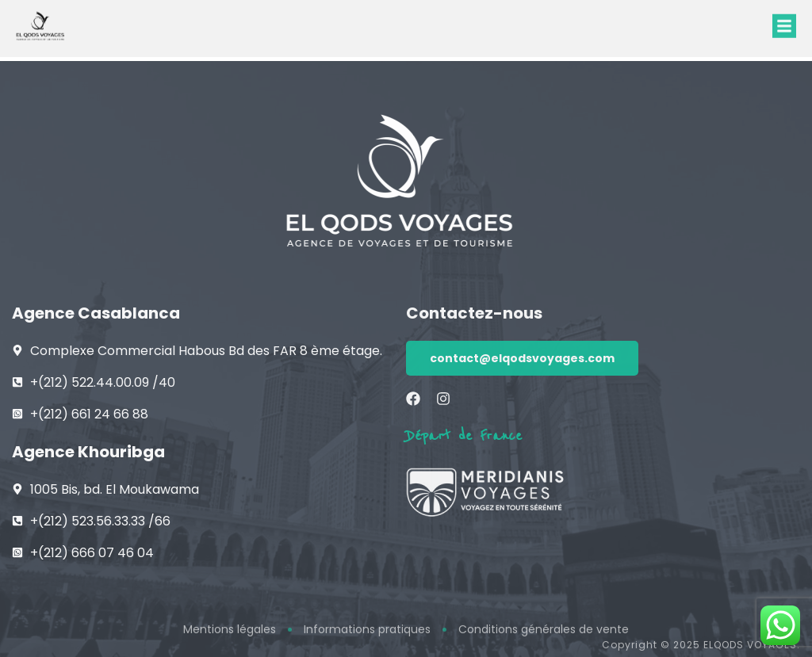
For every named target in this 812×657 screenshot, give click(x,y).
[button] (784, 21)
